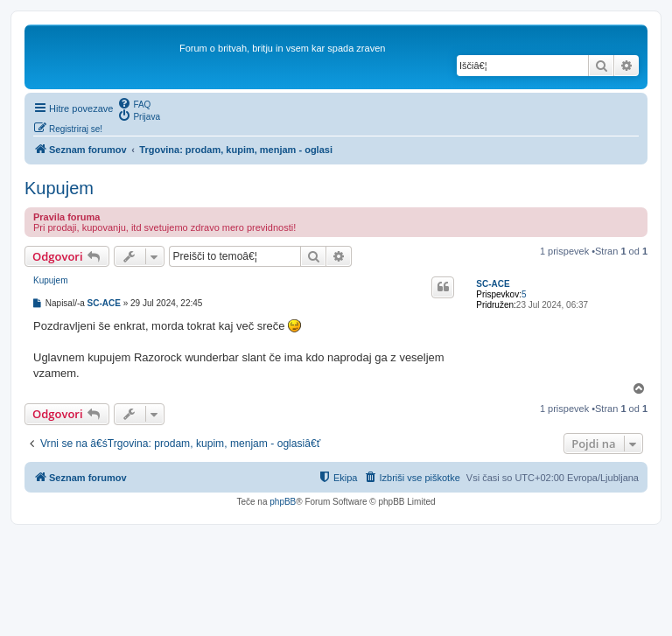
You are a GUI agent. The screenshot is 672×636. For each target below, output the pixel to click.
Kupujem (59, 188)
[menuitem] (134, 103)
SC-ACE (493, 284)
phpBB (283, 502)
